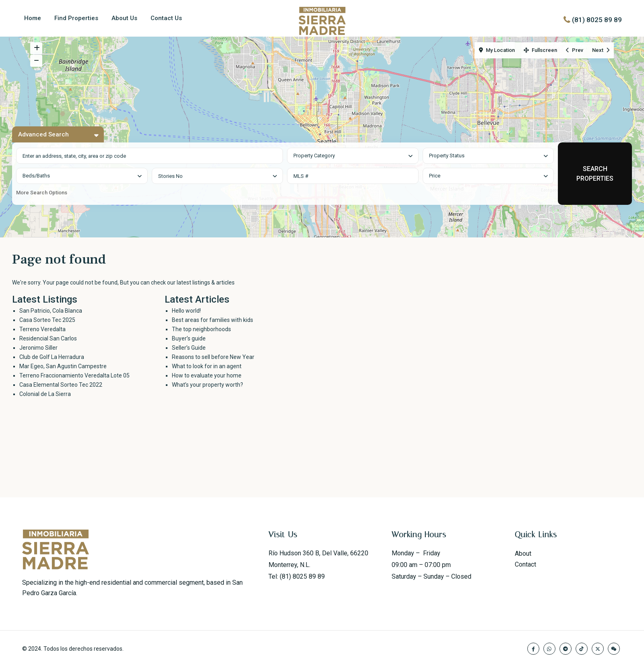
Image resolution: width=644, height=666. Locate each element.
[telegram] (566, 649)
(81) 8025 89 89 (597, 20)
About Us (124, 18)
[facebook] (533, 649)
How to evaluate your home (207, 375)
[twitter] (598, 649)
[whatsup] (549, 649)
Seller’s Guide (189, 348)
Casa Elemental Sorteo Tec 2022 (61, 385)
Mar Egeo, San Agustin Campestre (63, 366)
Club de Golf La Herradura (52, 357)
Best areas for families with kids (213, 320)
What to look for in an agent (207, 366)
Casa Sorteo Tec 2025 (47, 320)
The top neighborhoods (201, 329)
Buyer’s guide (189, 338)
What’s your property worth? (207, 385)
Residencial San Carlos (48, 338)
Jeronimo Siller (38, 348)
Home (33, 18)
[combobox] (353, 156)
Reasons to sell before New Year (213, 357)
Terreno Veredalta (42, 329)
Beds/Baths (36, 176)
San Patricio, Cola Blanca (51, 311)
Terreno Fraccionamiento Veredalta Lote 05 (74, 375)
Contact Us (166, 18)
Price (435, 176)
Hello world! (186, 311)
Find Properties (76, 18)
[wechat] (614, 649)
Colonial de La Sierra (45, 394)
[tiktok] (582, 649)
